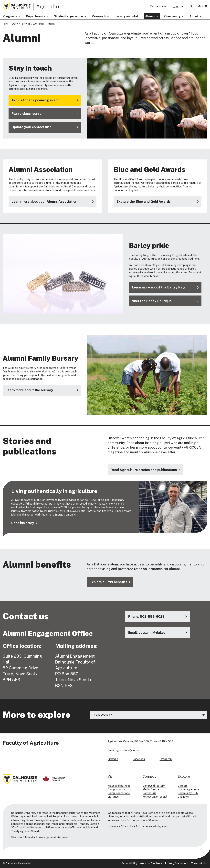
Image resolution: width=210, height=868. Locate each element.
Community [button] (172, 16)
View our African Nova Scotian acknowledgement (138, 826)
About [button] (194, 16)
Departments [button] (36, 16)
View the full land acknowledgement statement (40, 837)
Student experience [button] (68, 16)
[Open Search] (191, 6)
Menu (202, 6)
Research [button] (99, 16)
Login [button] (176, 7)
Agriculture (50, 6)
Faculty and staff (127, 16)
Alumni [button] (150, 16)
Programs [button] (10, 16)
